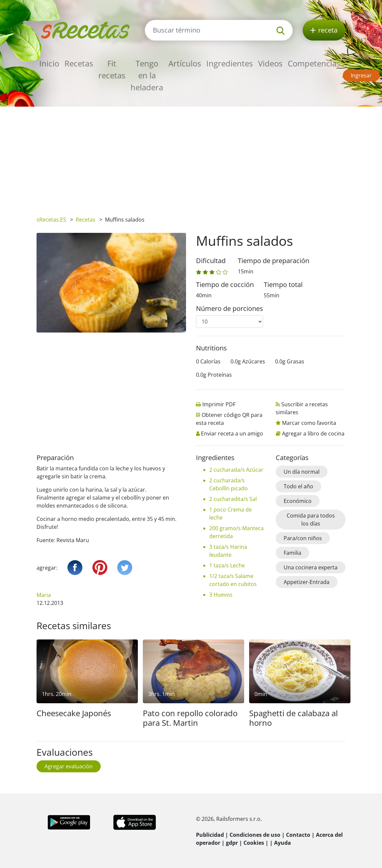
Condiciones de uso (255, 835)
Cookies (254, 843)
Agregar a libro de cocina (313, 434)
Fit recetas (112, 69)
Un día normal (302, 472)
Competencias (314, 63)
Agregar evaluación (69, 766)
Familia (292, 553)
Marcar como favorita (309, 423)
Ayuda (283, 843)
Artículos (185, 63)
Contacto (298, 835)
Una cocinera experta (311, 567)
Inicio (49, 63)
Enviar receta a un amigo (232, 434)
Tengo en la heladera (147, 75)
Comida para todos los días (311, 520)
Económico (298, 501)
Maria (44, 595)
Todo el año (298, 486)
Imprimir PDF (219, 404)
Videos (270, 63)
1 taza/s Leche (227, 565)
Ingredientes (230, 63)
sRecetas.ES (51, 220)
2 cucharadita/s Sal (233, 499)
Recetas (79, 63)
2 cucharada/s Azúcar (236, 470)
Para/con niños (303, 538)
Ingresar (361, 75)
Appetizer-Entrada (307, 582)
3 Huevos (221, 595)
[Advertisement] (191, 156)
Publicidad (210, 835)
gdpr (232, 843)
